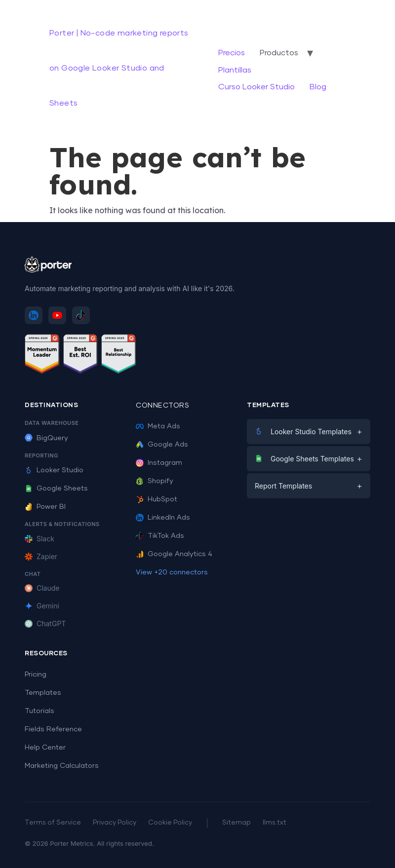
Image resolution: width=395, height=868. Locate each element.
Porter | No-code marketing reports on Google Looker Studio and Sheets (119, 68)
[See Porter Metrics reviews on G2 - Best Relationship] (118, 356)
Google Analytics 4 (174, 554)
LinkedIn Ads (163, 518)
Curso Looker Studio (257, 87)
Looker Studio (54, 470)
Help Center (45, 748)
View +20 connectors (172, 572)
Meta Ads (158, 426)
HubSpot (157, 499)
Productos (279, 53)
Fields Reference (53, 729)
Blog (318, 87)
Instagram (159, 463)
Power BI (45, 507)
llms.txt (275, 823)
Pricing (36, 675)
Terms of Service (53, 823)
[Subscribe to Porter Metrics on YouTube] (57, 315)
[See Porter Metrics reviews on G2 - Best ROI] (80, 356)
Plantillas (235, 70)
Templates (43, 693)
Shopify (155, 481)
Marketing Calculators (62, 766)
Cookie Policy (170, 823)
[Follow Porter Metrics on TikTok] (81, 315)
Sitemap (237, 823)
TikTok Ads (160, 536)
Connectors (162, 406)
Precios (232, 53)
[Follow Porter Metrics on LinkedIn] (34, 315)
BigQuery (46, 438)
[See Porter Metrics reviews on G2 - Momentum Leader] (42, 356)
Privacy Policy (115, 823)
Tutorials (39, 711)
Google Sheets (56, 489)
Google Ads (162, 445)
